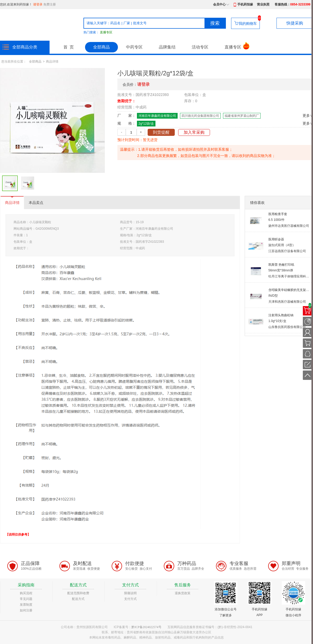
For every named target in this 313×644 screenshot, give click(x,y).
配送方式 (78, 599)
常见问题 (26, 599)
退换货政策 (183, 593)
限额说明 (130, 593)
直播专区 (106, 32)
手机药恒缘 (245, 4)
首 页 (69, 47)
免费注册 (50, 4)
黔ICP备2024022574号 (146, 627)
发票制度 (26, 605)
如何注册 (26, 610)
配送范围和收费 (78, 593)
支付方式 (130, 599)
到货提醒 (161, 132)
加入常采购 (194, 132)
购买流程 (26, 593)
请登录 (38, 4)
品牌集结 (167, 47)
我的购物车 (248, 23)
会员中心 (219, 4)
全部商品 (101, 47)
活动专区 (200, 47)
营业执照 (263, 4)
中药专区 (134, 47)
